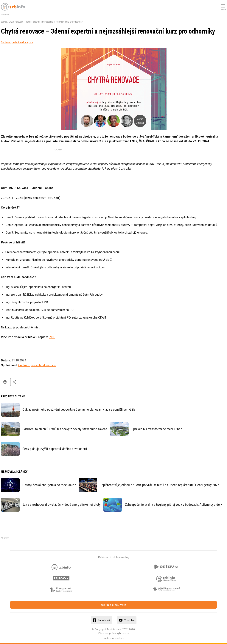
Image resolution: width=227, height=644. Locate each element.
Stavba (4, 22)
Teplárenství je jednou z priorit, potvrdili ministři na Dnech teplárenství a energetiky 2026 (160, 485)
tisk (5, 382)
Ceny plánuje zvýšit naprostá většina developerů (55, 449)
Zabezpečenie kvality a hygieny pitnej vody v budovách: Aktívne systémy (173, 504)
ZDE (52, 337)
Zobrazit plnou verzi (113, 605)
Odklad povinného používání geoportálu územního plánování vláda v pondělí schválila (79, 409)
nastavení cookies (113, 638)
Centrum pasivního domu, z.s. (17, 42)
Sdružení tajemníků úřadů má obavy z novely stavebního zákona (65, 429)
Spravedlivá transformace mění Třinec (157, 429)
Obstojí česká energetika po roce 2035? (49, 485)
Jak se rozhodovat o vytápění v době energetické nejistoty (62, 504)
